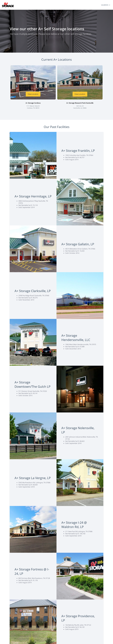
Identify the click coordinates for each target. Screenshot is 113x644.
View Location (33, 94)
